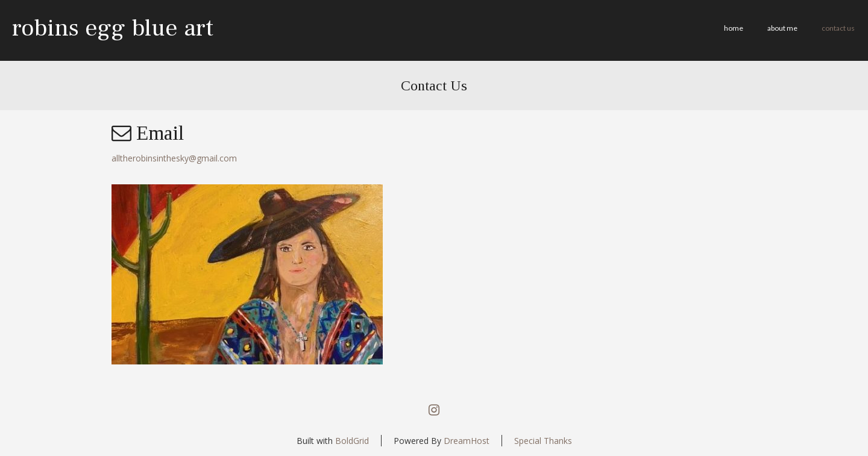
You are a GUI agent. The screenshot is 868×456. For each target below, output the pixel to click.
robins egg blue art (113, 28)
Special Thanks (543, 441)
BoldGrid (352, 441)
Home (734, 28)
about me (782, 28)
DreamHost (467, 441)
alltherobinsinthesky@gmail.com (174, 158)
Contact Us (838, 28)
